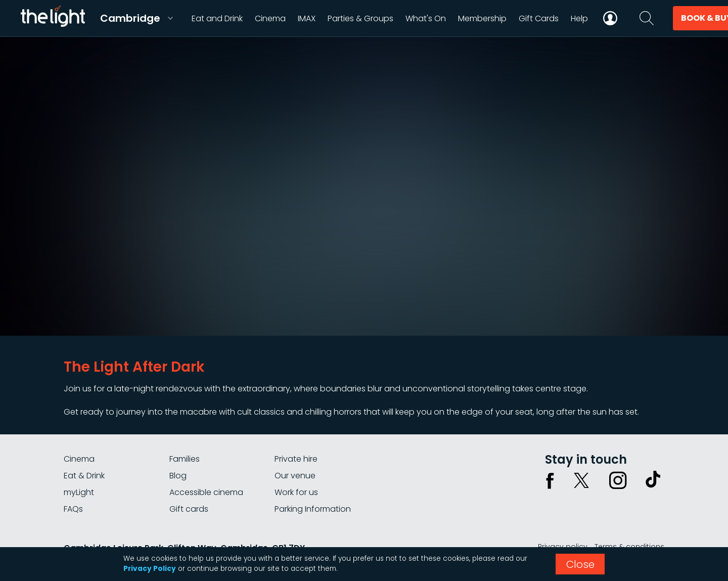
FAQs (73, 509)
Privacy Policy (150, 569)
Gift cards (189, 509)
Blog (178, 476)
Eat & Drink (84, 476)
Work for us (296, 492)
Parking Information (313, 509)
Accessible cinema (206, 492)
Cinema (79, 459)
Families (185, 459)
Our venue (295, 476)
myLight (79, 492)
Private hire (296, 459)
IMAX (307, 18)
